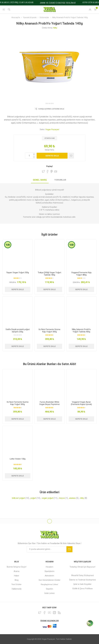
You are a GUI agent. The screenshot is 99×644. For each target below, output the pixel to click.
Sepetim (49, 589)
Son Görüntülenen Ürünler (49, 580)
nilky (82, 498)
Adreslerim (49, 576)
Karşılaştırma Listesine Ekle (51, 109)
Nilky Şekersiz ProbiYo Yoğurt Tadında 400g (81, 331)
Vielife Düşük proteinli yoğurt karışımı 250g (18, 331)
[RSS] (59, 613)
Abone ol (69, 549)
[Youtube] (49, 613)
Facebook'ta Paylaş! (48, 171)
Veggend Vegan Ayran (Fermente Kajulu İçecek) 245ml (81, 404)
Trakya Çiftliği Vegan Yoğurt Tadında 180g (49, 274)
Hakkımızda (17, 589)
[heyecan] (40, 613)
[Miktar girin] (30, 156)
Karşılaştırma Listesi (49, 584)
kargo (48, 150)
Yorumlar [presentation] (60, 180)
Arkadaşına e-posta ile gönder (56, 171)
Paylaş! (49, 166)
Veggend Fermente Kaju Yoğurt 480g (81, 274)
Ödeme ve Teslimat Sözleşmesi (82, 580)
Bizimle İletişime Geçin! (17, 567)
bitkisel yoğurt (18, 498)
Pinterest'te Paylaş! (52, 171)
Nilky (55, 28)
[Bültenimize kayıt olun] (47, 549)
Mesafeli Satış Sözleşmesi (82, 575)
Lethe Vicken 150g (18, 459)
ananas (72, 498)
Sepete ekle (52, 156)
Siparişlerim (49, 571)
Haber (17, 576)
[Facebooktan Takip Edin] (45, 613)
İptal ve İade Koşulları (82, 584)
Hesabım (49, 567)
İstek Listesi (49, 593)
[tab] (40, 180)
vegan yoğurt (47, 498)
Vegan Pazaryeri (52, 129)
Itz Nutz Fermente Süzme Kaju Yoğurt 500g (49, 331)
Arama (16, 571)
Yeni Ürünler (16, 584)
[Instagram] (54, 613)
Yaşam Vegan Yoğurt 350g (18, 273)
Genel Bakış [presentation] (40, 180)
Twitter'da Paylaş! (43, 171)
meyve (62, 498)
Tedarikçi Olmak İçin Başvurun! (82, 567)
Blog (17, 580)
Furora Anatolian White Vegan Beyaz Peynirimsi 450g (49, 404)
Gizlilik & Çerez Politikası (82, 589)
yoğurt (33, 498)
